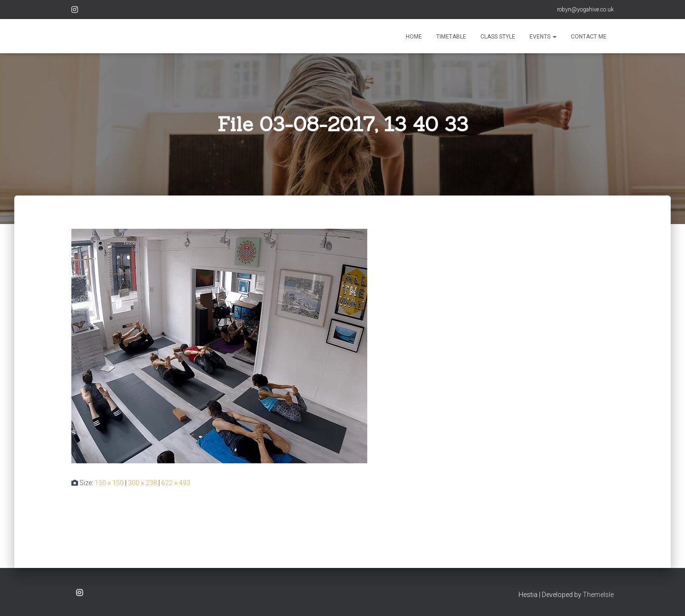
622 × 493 (176, 483)
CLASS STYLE (498, 37)
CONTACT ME (589, 37)
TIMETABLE (451, 37)
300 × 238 (142, 483)
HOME (414, 37)
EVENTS (543, 37)
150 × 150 (109, 483)
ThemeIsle (598, 595)
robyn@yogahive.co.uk (585, 10)
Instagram (75, 11)
